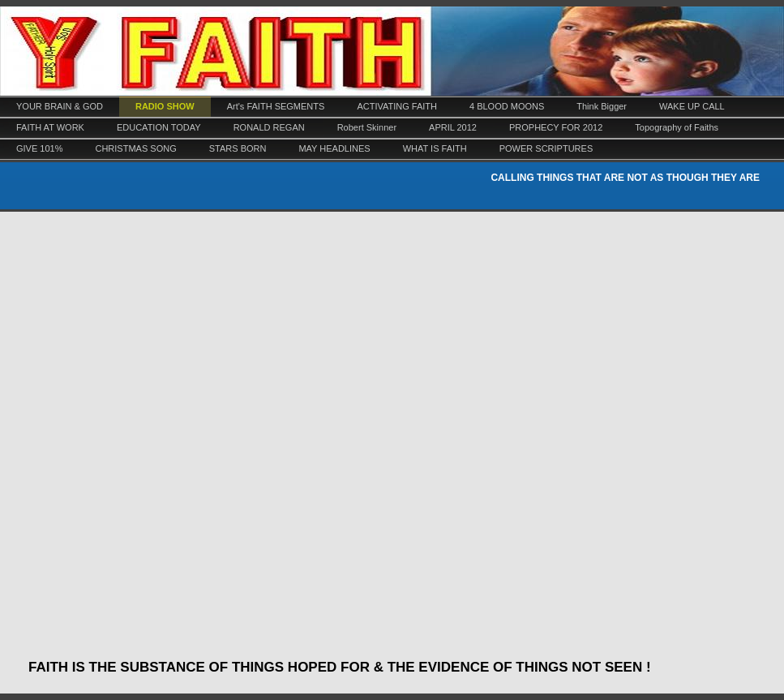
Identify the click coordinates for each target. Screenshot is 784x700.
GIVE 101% (39, 148)
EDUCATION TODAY (159, 127)
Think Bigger (602, 106)
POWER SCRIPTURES (546, 148)
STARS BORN (238, 148)
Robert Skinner (367, 127)
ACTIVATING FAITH (397, 106)
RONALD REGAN (269, 127)
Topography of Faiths (677, 127)
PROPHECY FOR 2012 (556, 127)
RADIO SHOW (165, 106)
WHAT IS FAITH (435, 148)
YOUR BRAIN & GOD (60, 106)
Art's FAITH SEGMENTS (276, 106)
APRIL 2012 (453, 127)
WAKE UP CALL (692, 106)
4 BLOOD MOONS (507, 106)
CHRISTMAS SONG (135, 148)
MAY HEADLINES (334, 148)
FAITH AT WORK (50, 127)
